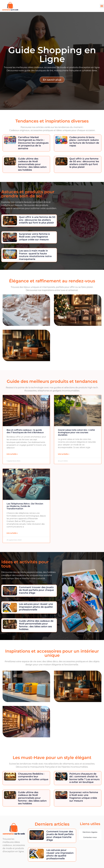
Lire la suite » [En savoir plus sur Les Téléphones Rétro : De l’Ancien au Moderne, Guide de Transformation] (12, 533)
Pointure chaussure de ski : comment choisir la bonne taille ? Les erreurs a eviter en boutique (84, 778)
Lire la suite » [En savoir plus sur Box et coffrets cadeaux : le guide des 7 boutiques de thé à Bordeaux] (12, 454)
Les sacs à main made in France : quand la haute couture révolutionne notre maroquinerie (35, 255)
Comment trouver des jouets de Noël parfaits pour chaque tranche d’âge (36, 590)
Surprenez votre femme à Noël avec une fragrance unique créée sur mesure (34, 237)
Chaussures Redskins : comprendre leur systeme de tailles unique (33, 777)
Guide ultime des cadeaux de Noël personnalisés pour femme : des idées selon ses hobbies (32, 164)
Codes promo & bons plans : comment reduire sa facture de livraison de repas (84, 142)
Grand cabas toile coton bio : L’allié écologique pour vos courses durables (76, 432)
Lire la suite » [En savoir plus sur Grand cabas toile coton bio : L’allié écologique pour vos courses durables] (64, 454)
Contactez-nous (90, 837)
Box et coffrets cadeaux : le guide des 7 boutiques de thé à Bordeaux (25, 431)
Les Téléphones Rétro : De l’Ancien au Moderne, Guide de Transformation (25, 506)
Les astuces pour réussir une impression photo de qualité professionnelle (36, 607)
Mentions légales (90, 832)
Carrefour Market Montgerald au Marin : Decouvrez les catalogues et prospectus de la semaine (33, 143)
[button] (102, 6)
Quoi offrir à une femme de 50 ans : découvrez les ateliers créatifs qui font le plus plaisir (84, 163)
